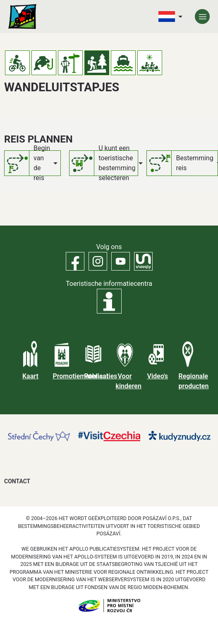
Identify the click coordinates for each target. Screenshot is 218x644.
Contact (17, 481)
